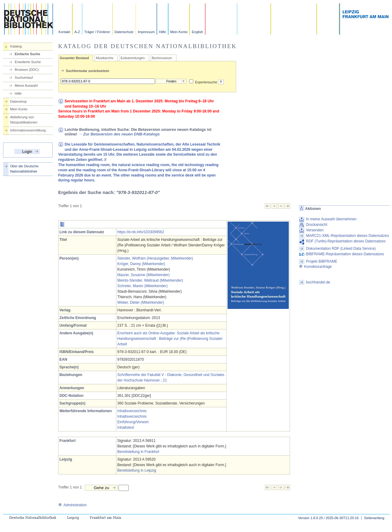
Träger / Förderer (97, 32)
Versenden (315, 230)
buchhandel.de (318, 282)
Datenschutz (124, 32)
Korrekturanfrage (315, 267)
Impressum (146, 32)
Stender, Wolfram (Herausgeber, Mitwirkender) (155, 258)
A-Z (77, 32)
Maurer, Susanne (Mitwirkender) (143, 275)
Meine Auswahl (26, 85)
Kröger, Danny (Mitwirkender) (141, 264)
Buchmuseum (162, 58)
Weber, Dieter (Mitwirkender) (141, 302)
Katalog (16, 46)
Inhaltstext (126, 427)
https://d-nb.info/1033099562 (141, 232)
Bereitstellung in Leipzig (137, 470)
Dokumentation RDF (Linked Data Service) (341, 249)
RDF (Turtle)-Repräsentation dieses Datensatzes (346, 241)
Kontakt (64, 32)
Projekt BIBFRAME (322, 261)
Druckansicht (317, 225)
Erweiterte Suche (28, 62)
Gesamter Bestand (74, 58)
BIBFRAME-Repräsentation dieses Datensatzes (345, 254)
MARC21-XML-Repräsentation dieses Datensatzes (347, 236)
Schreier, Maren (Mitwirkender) (142, 286)
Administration (72, 505)
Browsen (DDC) (27, 70)
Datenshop (18, 101)
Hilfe (162, 32)
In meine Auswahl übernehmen (331, 219)
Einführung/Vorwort (133, 422)
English (197, 32)
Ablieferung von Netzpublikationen (24, 120)
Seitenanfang (374, 518)
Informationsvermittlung (28, 130)
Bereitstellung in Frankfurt (138, 452)
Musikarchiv (105, 58)
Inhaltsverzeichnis (132, 411)
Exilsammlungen (132, 58)
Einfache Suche (27, 54)
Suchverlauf (24, 78)
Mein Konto (179, 32)
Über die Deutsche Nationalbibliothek (24, 169)
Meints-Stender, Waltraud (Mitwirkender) (150, 280)
